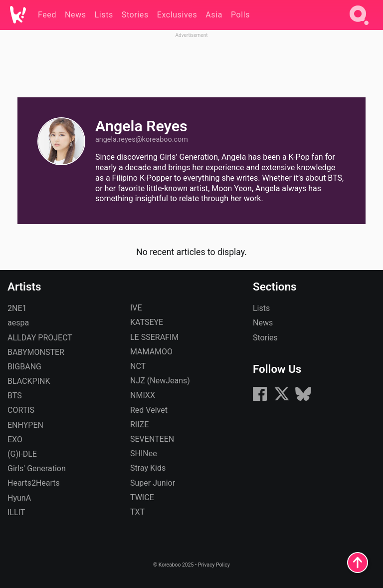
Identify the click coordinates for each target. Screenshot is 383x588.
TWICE (142, 497)
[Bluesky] (303, 399)
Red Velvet (149, 410)
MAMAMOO (151, 352)
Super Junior (153, 483)
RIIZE (139, 425)
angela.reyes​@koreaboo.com (142, 140)
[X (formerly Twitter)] (282, 399)
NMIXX (143, 395)
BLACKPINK (29, 381)
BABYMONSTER (36, 352)
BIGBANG (24, 367)
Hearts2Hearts (34, 483)
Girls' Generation (37, 468)
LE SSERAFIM (154, 337)
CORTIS (21, 410)
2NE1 (17, 308)
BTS (15, 396)
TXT (137, 512)
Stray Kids (148, 468)
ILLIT (16, 512)
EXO (15, 440)
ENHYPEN (25, 425)
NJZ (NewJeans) (160, 381)
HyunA (19, 498)
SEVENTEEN (152, 439)
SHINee (144, 453)
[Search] (359, 27)
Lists (261, 308)
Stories (265, 338)
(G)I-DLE (22, 454)
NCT (138, 366)
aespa (18, 323)
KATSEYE (147, 322)
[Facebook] (260, 399)
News (263, 323)
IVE (136, 308)
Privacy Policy (214, 565)
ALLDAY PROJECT (40, 338)
